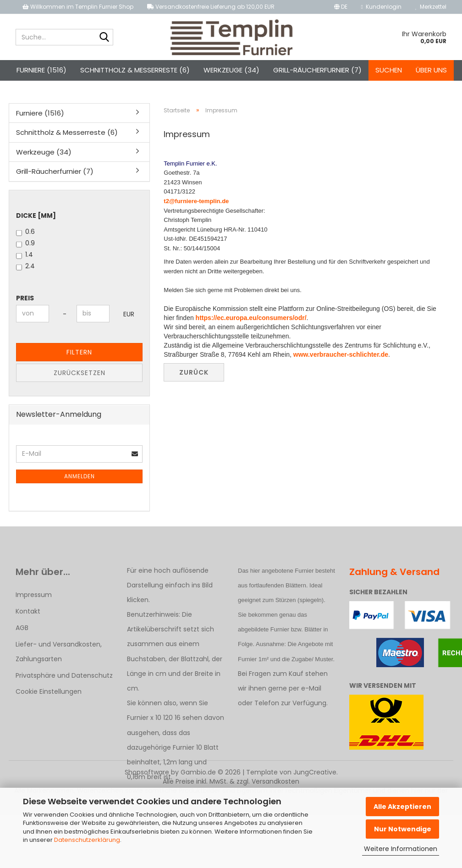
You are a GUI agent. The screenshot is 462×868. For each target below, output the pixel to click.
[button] (341, 7)
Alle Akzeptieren (402, 807)
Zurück (194, 372)
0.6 (25, 232)
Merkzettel (431, 7)
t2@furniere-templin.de (196, 201)
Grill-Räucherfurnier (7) (317, 70)
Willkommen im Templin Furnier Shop (78, 7)
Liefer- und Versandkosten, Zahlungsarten (59, 652)
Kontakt (28, 611)
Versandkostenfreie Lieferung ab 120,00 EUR (211, 7)
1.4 (25, 254)
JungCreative (315, 772)
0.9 (25, 243)
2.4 (25, 266)
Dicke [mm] (36, 216)
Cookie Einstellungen (49, 691)
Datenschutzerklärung (87, 840)
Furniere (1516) (41, 70)
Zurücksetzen (80, 373)
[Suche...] (104, 38)
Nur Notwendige (403, 829)
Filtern (79, 352)
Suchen (389, 70)
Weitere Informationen (401, 849)
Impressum (34, 595)
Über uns (431, 70)
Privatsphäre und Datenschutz (64, 675)
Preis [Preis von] (25, 298)
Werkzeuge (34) (231, 70)
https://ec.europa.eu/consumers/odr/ (251, 318)
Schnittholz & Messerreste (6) (135, 70)
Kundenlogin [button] (381, 7)
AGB (22, 628)
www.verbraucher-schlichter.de (341, 354)
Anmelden (80, 476)
